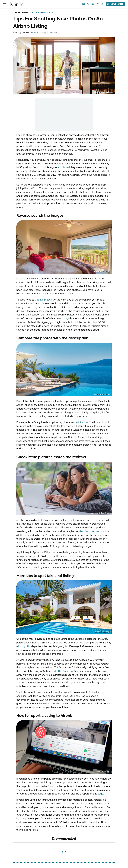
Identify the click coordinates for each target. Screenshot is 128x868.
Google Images (43, 300)
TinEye (66, 318)
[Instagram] (84, 5)
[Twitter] (93, 5)
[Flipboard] (98, 5)
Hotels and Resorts (42, 13)
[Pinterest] (88, 5)
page (100, 794)
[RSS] (102, 5)
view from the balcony (91, 531)
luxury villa (24, 646)
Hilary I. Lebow (23, 33)
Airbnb (61, 167)
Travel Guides (21, 13)
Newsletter (115, 4)
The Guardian (65, 671)
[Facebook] (79, 5)
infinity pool (82, 422)
